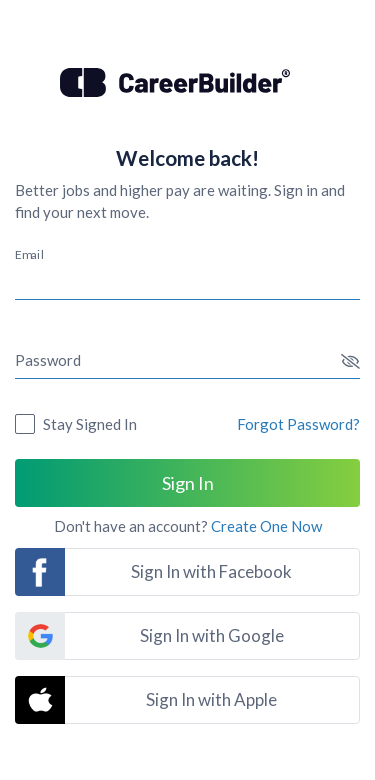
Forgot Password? (298, 424)
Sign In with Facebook (211, 571)
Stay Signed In (90, 424)
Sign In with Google (212, 635)
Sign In (188, 483)
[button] (350, 361)
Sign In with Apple (211, 699)
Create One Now (266, 526)
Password (48, 360)
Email (29, 254)
